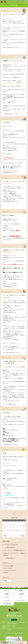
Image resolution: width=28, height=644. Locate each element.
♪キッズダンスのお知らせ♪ (11, 544)
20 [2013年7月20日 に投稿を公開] (21, 528)
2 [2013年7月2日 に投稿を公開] (7, 523)
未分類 (6, 573)
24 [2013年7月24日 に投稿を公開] (10, 530)
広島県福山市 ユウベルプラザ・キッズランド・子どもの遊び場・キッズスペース (14, 610)
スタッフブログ (8, 568)
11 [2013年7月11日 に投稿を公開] (14, 525)
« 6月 (5, 536)
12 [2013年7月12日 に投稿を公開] (17, 525)
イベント (21, 597)
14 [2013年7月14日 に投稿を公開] (24, 525)
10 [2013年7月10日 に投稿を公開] (10, 525)
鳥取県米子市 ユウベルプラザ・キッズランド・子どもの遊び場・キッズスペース (4, 2)
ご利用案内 (21, 594)
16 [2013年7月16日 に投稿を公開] (7, 528)
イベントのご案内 (9, 566)
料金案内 (7, 594)
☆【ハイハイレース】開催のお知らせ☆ (14, 550)
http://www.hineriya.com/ (8, 173)
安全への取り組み (7, 604)
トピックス (7, 600)
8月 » (23, 536)
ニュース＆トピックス (10, 570)
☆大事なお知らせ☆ (10, 547)
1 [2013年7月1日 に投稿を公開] (4, 523)
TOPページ (7, 591)
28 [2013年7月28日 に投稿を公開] (24, 530)
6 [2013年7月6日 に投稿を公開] (21, 523)
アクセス (7, 597)
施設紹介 (21, 591)
